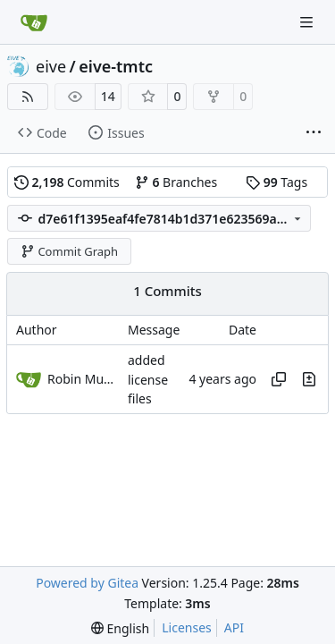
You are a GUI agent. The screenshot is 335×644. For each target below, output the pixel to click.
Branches (176, 182)
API (234, 627)
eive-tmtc (116, 66)
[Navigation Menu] (308, 22)
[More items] (314, 133)
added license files (148, 380)
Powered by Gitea (87, 583)
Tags (276, 182)
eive (51, 66)
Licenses (187, 627)
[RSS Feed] (28, 97)
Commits (67, 182)
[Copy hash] (279, 379)
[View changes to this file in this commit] (309, 379)
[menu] (120, 628)
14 (108, 96)
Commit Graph (69, 251)
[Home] (34, 22)
